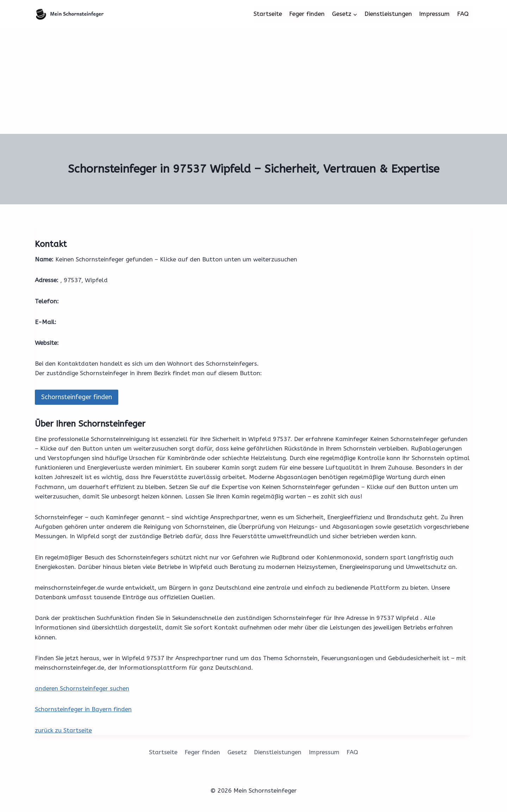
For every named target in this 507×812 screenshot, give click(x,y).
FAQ (463, 14)
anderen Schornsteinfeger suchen (82, 688)
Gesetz (237, 752)
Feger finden (307, 14)
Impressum (434, 14)
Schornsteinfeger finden (77, 397)
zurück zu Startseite (63, 730)
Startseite (268, 14)
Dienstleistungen (388, 14)
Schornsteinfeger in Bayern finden (83, 709)
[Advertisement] (254, 81)
